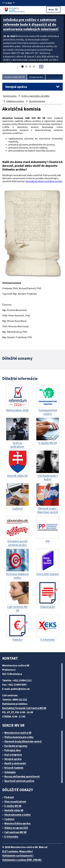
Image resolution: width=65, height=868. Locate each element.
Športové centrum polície (19, 781)
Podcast (9, 797)
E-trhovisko (11, 837)
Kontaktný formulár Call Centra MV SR (24, 708)
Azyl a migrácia (13, 755)
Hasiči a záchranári (15, 763)
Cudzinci (9, 819)
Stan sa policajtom (15, 802)
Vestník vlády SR (14, 810)
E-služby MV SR (13, 806)
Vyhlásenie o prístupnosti (17, 856)
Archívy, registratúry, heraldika (35, 96)
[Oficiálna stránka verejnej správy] (11, 3)
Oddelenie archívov (15, 101)
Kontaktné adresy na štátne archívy (44, 181)
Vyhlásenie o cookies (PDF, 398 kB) (22, 860)
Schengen (10, 772)
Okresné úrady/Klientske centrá (23, 741)
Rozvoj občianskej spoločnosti (22, 776)
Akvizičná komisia (37, 101)
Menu (53, 10)
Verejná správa (36, 77)
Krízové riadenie (14, 768)
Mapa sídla (26, 851)
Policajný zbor (13, 750)
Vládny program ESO (16, 828)
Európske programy (16, 746)
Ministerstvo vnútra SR (18, 733)
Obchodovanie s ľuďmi (17, 815)
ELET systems (10, 851)
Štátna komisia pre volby (19, 737)
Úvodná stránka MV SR (15, 77)
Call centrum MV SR (15, 832)
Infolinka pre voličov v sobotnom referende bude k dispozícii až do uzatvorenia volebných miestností (31, 24)
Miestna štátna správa (17, 823)
